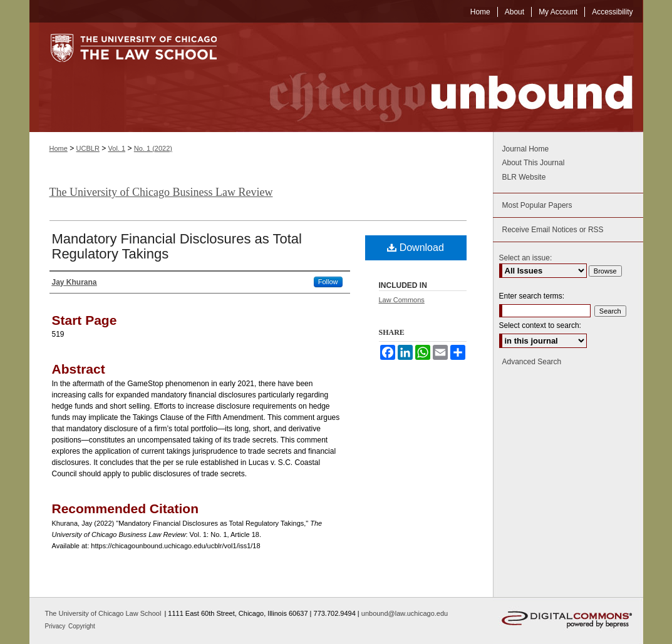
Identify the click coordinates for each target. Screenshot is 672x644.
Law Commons (402, 300)
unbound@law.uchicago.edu (405, 613)
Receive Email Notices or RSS (553, 230)
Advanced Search (532, 362)
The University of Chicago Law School (103, 613)
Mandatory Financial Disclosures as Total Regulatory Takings (177, 246)
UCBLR (88, 148)
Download (416, 248)
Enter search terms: (532, 296)
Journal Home (526, 149)
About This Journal (534, 163)
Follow (328, 282)
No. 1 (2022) (153, 148)
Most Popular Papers (537, 205)
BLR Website (524, 177)
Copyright (82, 626)
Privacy (56, 626)
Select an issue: (526, 258)
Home (59, 148)
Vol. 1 (117, 148)
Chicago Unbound (440, 77)
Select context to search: (540, 325)
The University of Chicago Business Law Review (161, 192)
